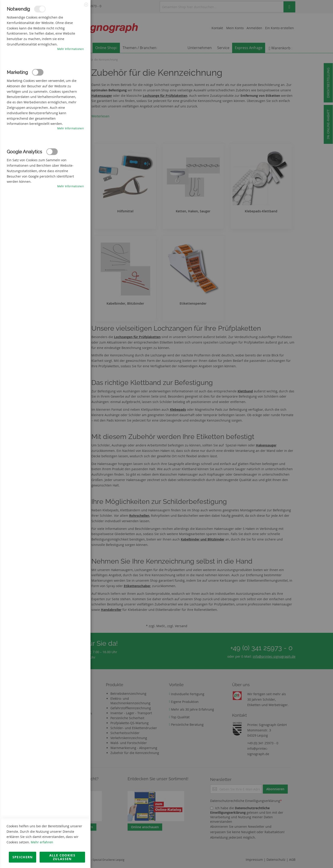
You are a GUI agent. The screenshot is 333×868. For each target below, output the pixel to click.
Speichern (23, 857)
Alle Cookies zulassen (62, 857)
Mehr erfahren (42, 842)
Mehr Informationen (70, 49)
